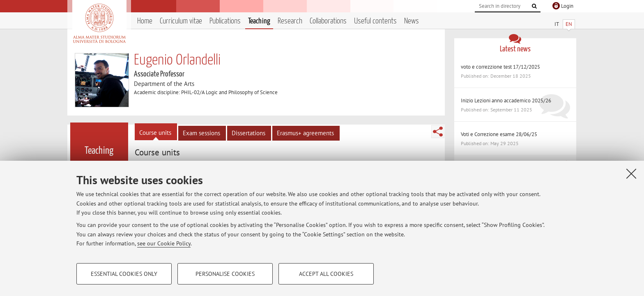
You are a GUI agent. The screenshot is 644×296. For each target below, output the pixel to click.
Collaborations (328, 21)
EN (569, 24)
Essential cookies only (124, 274)
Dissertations (248, 133)
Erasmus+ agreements (305, 133)
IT (557, 24)
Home (145, 21)
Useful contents (375, 21)
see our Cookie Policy (164, 243)
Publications (225, 21)
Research (290, 21)
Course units (155, 133)
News (412, 21)
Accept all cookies (326, 274)
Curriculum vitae (181, 21)
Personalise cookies (225, 274)
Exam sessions (201, 133)
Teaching (259, 21)
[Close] (631, 173)
